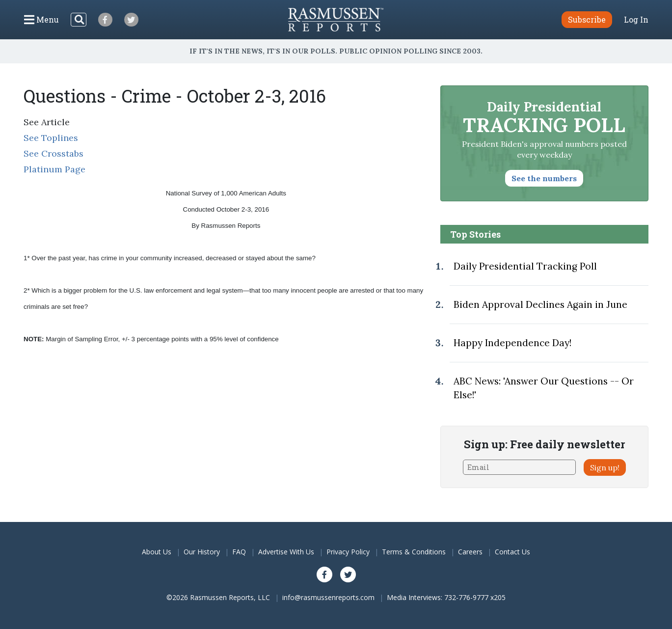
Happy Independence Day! (512, 343)
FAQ (239, 552)
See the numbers (544, 178)
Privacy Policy (348, 552)
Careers (470, 552)
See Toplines (51, 138)
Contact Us (512, 552)
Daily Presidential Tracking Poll (525, 266)
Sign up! (605, 467)
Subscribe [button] (587, 19)
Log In (636, 20)
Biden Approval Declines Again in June (540, 304)
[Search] (79, 20)
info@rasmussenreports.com (328, 597)
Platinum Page (54, 169)
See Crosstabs (54, 153)
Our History (202, 552)
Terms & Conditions (414, 552)
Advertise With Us (286, 552)
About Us (157, 552)
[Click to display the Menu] (41, 20)
